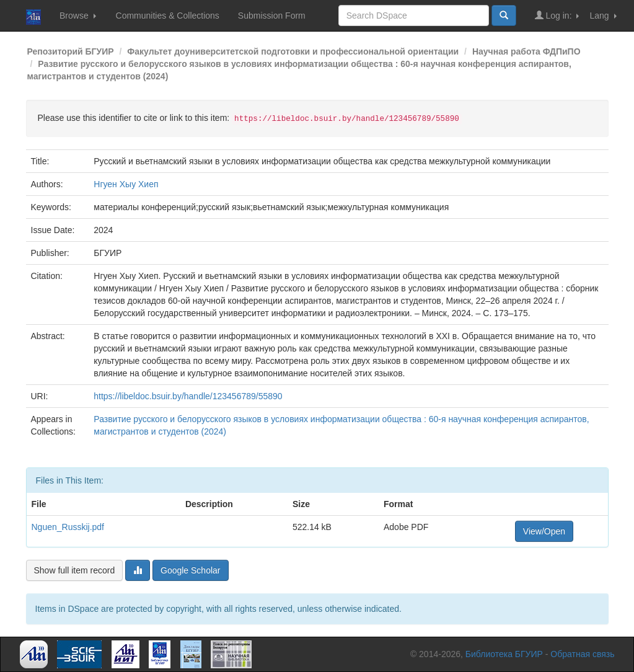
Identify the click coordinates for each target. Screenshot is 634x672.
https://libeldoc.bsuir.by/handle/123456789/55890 (188, 396)
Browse (78, 15)
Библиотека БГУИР (504, 654)
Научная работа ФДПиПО (526, 51)
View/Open (544, 531)
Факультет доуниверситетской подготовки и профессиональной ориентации (293, 51)
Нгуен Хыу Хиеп (126, 184)
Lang (603, 15)
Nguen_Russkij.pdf (68, 527)
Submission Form (272, 15)
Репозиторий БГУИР (71, 51)
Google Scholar (191, 570)
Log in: (557, 15)
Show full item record (75, 570)
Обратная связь (582, 654)
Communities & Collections (168, 15)
